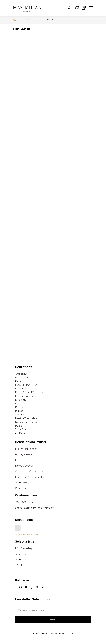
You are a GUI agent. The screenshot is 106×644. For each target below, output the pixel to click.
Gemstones (22, 560)
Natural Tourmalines (27, 422)
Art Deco (20, 433)
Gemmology (22, 482)
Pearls (19, 426)
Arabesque (21, 374)
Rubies (19, 411)
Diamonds (21, 389)
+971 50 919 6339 (25, 502)
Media (19, 460)
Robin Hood (22, 377)
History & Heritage (26, 454)
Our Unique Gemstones (29, 471)
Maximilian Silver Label (27, 534)
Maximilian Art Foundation (30, 477)
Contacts (20, 488)
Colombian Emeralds (27, 396)
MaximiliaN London (26, 449)
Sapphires (21, 415)
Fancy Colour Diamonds (29, 392)
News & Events (24, 466)
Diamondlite (22, 407)
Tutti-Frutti (21, 429)
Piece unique (23, 381)
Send (53, 620)
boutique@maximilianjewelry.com (35, 508)
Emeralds (20, 400)
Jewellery (21, 554)
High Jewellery (24, 548)
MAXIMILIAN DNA (26, 385)
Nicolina (20, 403)
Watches (20, 565)
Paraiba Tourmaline (26, 418)
